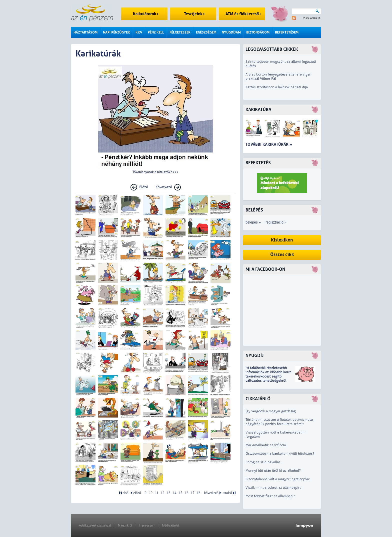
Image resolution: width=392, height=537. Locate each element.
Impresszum (147, 525)
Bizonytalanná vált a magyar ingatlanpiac (278, 479)
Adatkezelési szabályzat (95, 525)
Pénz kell (156, 32)
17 (192, 493)
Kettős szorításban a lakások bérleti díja (277, 87)
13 (168, 493)
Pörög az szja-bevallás (263, 462)
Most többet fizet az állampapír (270, 496)
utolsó (228, 493)
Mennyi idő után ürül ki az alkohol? (273, 471)
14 (174, 493)
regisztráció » (276, 222)
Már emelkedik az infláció (266, 445)
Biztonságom (258, 32)
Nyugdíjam (231, 32)
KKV (139, 32)
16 (186, 493)
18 (198, 493)
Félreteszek (180, 32)
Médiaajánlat (170, 525)
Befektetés (258, 163)
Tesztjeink (194, 14)
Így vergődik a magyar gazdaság (271, 411)
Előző (144, 187)
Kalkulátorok (146, 14)
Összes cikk (282, 255)
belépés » (253, 222)
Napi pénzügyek (116, 32)
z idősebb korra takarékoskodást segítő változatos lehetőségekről (268, 376)
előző (137, 493)
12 (162, 493)
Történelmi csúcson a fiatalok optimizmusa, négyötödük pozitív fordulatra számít (279, 422)
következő (211, 493)
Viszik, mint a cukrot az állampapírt (273, 488)
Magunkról (125, 525)
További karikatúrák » (269, 144)
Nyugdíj (254, 356)
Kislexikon (282, 240)
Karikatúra (258, 110)
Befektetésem (287, 32)
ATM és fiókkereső (243, 14)
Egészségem (206, 32)
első (126, 493)
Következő (164, 187)
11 (157, 493)
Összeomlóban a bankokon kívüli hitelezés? (280, 454)
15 (180, 493)
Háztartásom (85, 32)
